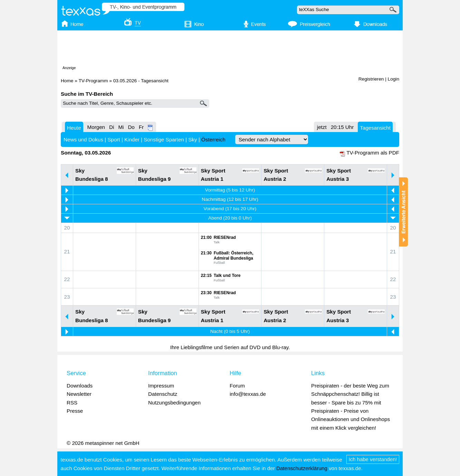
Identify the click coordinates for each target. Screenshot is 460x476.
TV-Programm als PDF (373, 153)
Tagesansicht (375, 128)
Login (394, 79)
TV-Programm (93, 81)
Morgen (96, 127)
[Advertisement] (230, 49)
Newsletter (79, 394)
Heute (74, 128)
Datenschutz (163, 394)
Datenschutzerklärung (302, 468)
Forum (237, 386)
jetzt (322, 127)
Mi (121, 127)
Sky (193, 139)
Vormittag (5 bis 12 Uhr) (230, 190)
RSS (72, 403)
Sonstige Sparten (164, 139)
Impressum (161, 386)
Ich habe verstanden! (373, 459)
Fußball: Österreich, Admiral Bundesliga (234, 256)
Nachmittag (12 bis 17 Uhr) (230, 199)
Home (67, 81)
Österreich (213, 139)
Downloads (80, 386)
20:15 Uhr (342, 127)
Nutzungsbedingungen (174, 403)
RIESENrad (225, 237)
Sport (114, 139)
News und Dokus (83, 139)
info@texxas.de (248, 394)
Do (131, 127)
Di (112, 127)
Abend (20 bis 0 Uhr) (230, 218)
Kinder (132, 139)
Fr (141, 127)
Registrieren (371, 79)
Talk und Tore (227, 276)
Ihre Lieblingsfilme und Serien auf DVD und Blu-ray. (230, 347)
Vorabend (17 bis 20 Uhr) (230, 209)
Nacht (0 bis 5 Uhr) (230, 331)
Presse (75, 411)
